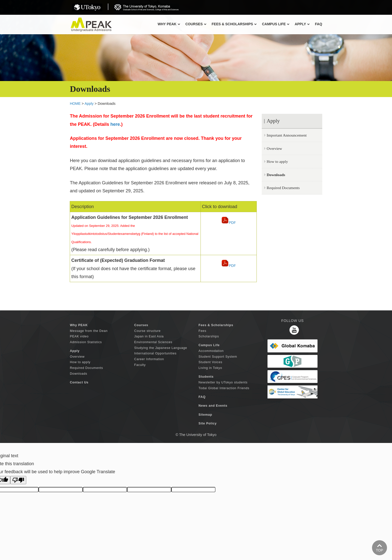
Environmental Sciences (153, 342)
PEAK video (79, 336)
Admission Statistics (86, 342)
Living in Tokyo (210, 368)
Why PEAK (169, 24)
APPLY (302, 24)
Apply (89, 104)
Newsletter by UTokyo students (223, 382)
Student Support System (218, 357)
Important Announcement (287, 135)
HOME (75, 104)
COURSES (196, 24)
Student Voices (210, 362)
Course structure (147, 331)
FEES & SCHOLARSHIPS (234, 24)
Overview (274, 148)
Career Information (149, 359)
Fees (202, 331)
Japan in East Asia (149, 336)
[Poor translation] (18, 480)
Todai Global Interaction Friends (224, 388)
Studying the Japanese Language (161, 348)
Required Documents (283, 188)
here (115, 124)
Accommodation (211, 351)
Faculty (140, 365)
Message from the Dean (89, 331)
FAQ (319, 24)
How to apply (277, 161)
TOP (380, 550)
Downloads (78, 374)
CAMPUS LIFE (276, 24)
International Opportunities (155, 353)
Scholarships (209, 336)
